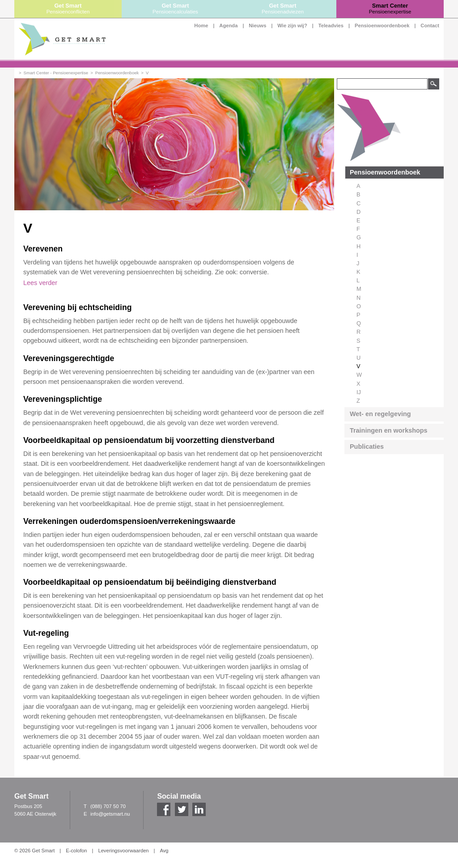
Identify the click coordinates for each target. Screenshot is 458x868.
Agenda (228, 26)
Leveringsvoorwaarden (123, 851)
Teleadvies (331, 26)
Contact (430, 26)
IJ (359, 392)
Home (201, 26)
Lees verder (40, 283)
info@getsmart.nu (110, 814)
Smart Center (390, 9)
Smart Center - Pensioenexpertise (56, 73)
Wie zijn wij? (292, 26)
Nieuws (257, 26)
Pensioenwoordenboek (382, 26)
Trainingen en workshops (389, 430)
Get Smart (68, 9)
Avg (164, 851)
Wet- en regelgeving (380, 414)
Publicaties (367, 447)
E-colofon (76, 851)
